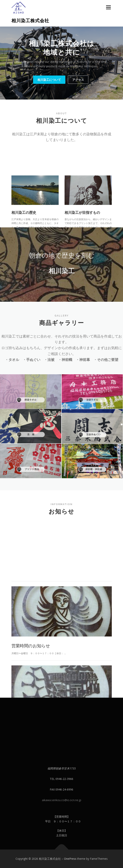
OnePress (70, 859)
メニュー (108, 7)
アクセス (78, 80)
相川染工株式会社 (30, 21)
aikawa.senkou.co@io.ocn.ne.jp (62, 800)
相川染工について (49, 80)
